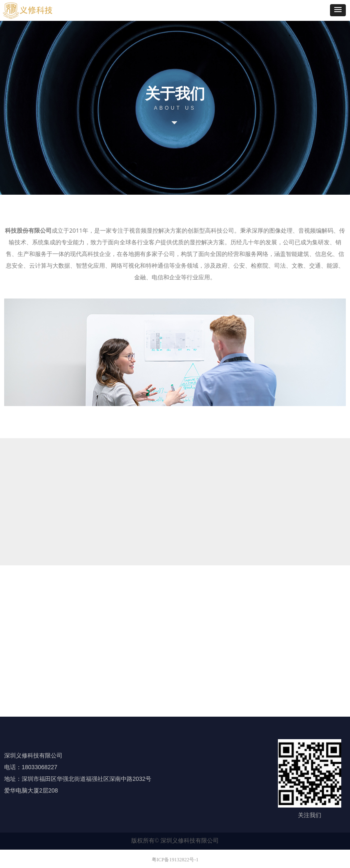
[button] (338, 10)
